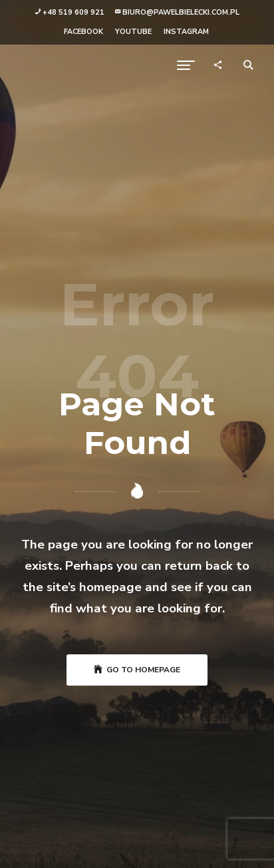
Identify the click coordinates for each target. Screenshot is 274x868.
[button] (69, 13)
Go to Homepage (137, 670)
